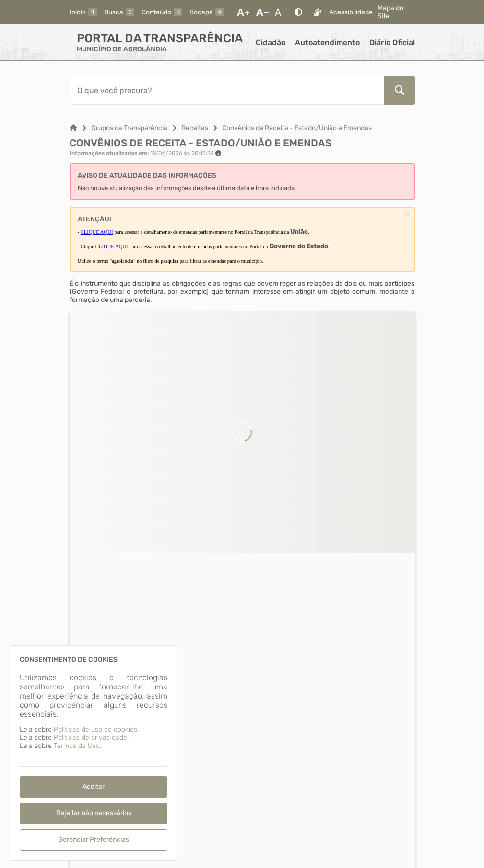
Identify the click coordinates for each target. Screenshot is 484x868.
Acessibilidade (351, 12)
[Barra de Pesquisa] (227, 90)
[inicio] (83, 12)
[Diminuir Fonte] (262, 12)
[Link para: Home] (73, 128)
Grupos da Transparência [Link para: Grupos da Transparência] (129, 128)
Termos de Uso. (77, 746)
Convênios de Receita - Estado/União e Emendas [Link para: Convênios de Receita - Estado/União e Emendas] (297, 128)
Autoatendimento (327, 42)
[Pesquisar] (400, 90)
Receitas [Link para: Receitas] (195, 128)
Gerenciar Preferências (94, 839)
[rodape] (207, 12)
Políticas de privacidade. (91, 738)
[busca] (119, 12)
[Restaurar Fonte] (281, 12)
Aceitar (94, 787)
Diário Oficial (392, 42)
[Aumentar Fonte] (243, 12)
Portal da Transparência (160, 38)
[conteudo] (162, 12)
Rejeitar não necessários (94, 813)
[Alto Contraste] (298, 12)
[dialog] (94, 753)
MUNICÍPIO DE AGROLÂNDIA (122, 49)
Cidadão (271, 42)
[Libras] (317, 12)
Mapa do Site (390, 12)
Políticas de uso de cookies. (96, 729)
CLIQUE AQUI (97, 232)
